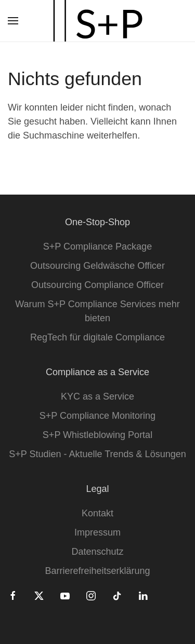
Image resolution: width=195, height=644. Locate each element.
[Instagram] (91, 595)
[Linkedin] (143, 595)
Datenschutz (97, 552)
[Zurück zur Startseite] (98, 21)
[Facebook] (13, 595)
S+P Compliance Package (97, 246)
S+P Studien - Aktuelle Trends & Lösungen (97, 454)
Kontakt (97, 513)
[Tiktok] (117, 595)
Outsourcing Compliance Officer (97, 285)
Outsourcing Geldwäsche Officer (97, 266)
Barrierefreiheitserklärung (97, 571)
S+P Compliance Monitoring (97, 416)
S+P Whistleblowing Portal (97, 435)
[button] (13, 21)
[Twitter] (39, 595)
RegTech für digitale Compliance (97, 337)
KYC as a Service (97, 396)
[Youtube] (65, 595)
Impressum (97, 532)
